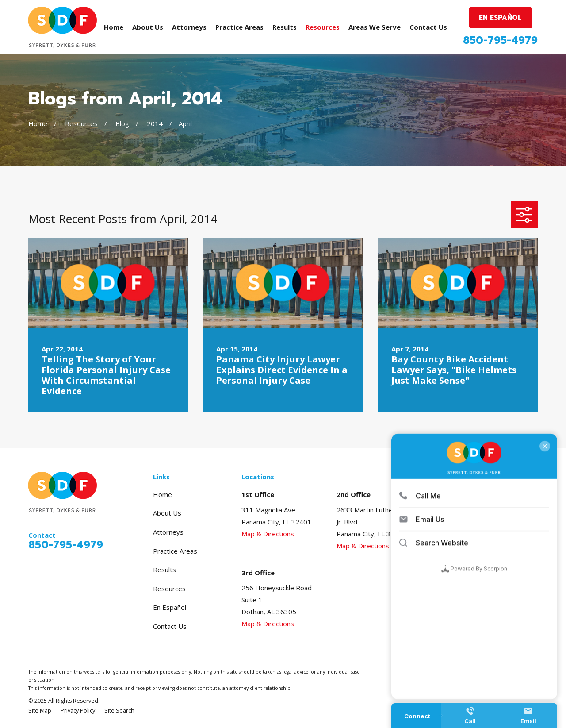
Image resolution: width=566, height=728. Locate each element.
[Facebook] (483, 493)
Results (164, 570)
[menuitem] (40, 711)
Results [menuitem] (285, 27)
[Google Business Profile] (466, 493)
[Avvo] (499, 493)
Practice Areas (175, 551)
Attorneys (168, 532)
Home (163, 494)
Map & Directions (268, 534)
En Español (170, 607)
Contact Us (170, 626)
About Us (167, 513)
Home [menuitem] (114, 27)
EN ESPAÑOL (500, 18)
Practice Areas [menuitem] (239, 27)
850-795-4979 (500, 40)
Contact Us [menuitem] (428, 27)
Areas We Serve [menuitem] (375, 27)
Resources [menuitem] (323, 27)
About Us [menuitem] (148, 27)
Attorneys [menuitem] (189, 27)
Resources (169, 589)
